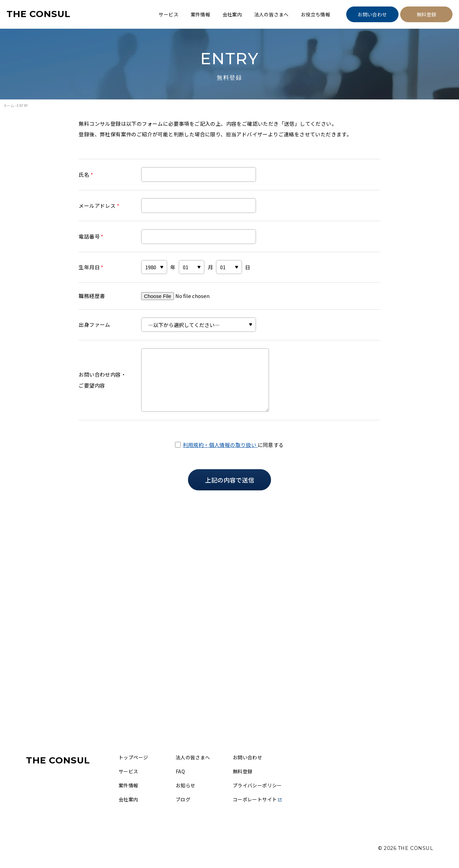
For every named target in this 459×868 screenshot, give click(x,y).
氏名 (86, 174)
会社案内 (232, 14)
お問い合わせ (372, 14)
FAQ (180, 771)
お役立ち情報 (315, 14)
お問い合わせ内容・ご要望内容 (102, 380)
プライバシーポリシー (257, 785)
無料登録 (427, 14)
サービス (168, 14)
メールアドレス (99, 206)
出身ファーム (94, 324)
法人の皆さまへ (272, 14)
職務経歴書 (92, 296)
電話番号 (91, 236)
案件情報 (201, 14)
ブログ (183, 799)
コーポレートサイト (258, 799)
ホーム (9, 105)
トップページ (133, 757)
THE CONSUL (38, 14)
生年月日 (91, 267)
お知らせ (186, 785)
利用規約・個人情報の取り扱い (220, 445)
